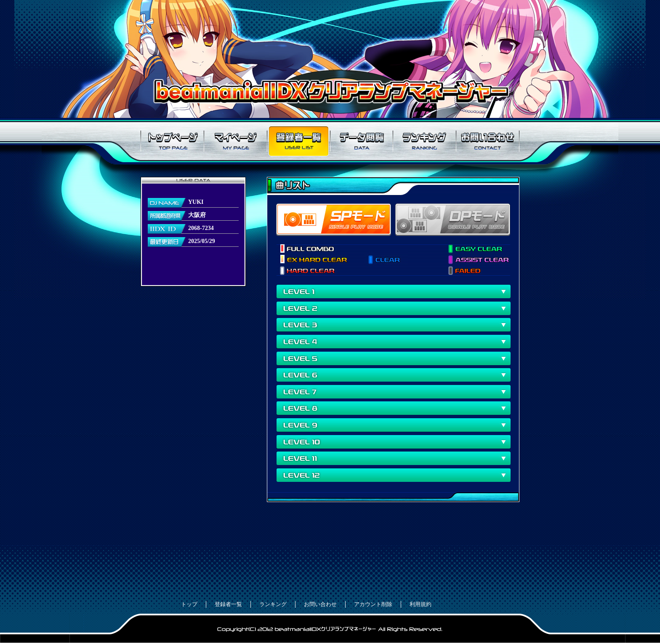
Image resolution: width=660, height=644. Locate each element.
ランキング (425, 141)
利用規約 (420, 604)
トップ (189, 604)
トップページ (172, 141)
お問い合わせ (488, 141)
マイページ (235, 141)
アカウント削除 (373, 604)
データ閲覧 (362, 141)
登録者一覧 (298, 141)
